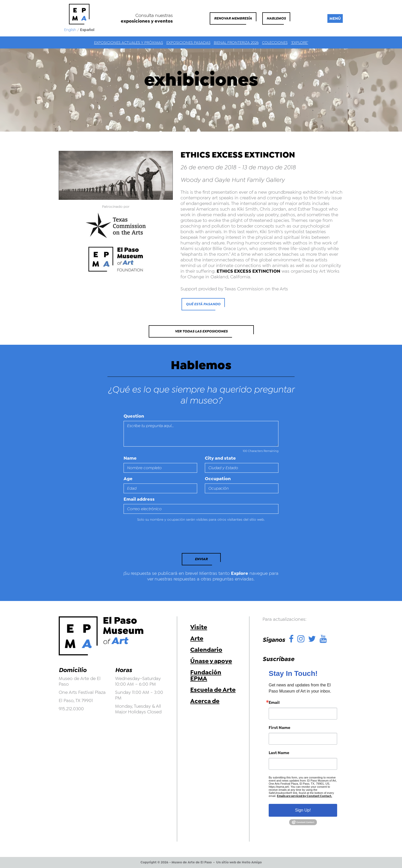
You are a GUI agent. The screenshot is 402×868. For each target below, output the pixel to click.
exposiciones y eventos (147, 21)
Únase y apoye (211, 661)
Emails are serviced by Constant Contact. (304, 796)
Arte (197, 638)
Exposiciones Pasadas (188, 43)
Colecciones (275, 43)
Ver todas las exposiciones (201, 331)
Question (134, 416)
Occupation (218, 479)
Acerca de (205, 701)
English (70, 30)
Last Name (279, 753)
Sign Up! (303, 810)
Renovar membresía (233, 18)
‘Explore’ (300, 43)
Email (274, 703)
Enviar (201, 559)
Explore (240, 573)
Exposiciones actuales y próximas (129, 43)
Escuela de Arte (213, 690)
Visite (199, 627)
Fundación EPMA (206, 675)
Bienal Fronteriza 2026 (236, 43)
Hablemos (276, 18)
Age (128, 479)
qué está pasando (203, 304)
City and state (220, 458)
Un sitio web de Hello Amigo (239, 862)
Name (130, 458)
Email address (139, 499)
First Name (279, 728)
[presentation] (159, 539)
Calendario (206, 650)
